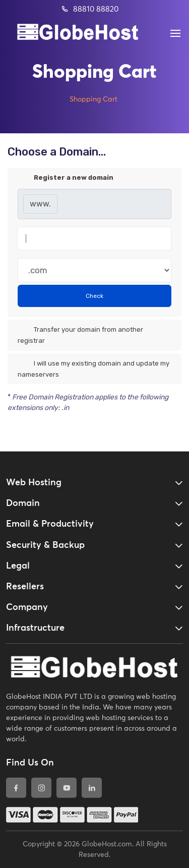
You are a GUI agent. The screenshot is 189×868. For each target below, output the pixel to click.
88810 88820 (90, 9)
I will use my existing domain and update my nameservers (93, 368)
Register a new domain (66, 178)
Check (94, 296)
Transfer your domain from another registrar (80, 335)
